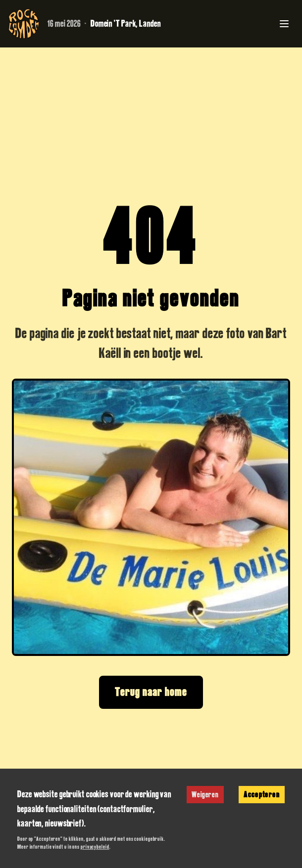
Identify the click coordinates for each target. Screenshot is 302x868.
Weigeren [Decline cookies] (205, 794)
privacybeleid (95, 846)
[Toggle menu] (284, 24)
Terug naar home (151, 692)
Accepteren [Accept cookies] (262, 794)
